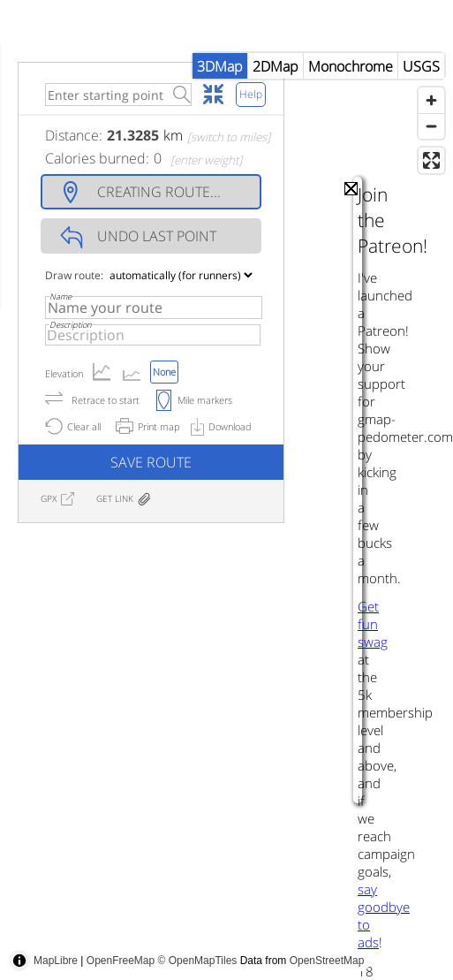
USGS (421, 66)
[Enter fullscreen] (431, 160)
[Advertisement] (321, 790)
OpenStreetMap (327, 961)
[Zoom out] (431, 126)
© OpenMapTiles (198, 961)
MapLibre (56, 961)
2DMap (276, 66)
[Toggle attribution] (19, 961)
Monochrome (351, 66)
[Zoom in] (431, 100)
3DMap (220, 66)
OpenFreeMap (121, 961)
